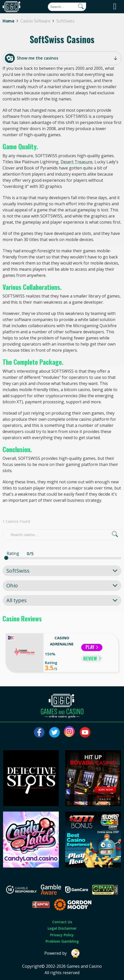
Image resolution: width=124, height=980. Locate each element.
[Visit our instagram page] (70, 732)
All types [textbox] (17, 600)
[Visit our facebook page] (39, 732)
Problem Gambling (62, 941)
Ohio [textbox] (12, 585)
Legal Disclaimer (62, 928)
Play (92, 647)
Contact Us (62, 922)
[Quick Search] (67, 7)
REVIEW (92, 658)
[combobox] (62, 571)
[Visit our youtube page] (85, 732)
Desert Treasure (77, 162)
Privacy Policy (62, 935)
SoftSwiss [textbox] (18, 571)
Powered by (62, 953)
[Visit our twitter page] (54, 732)
